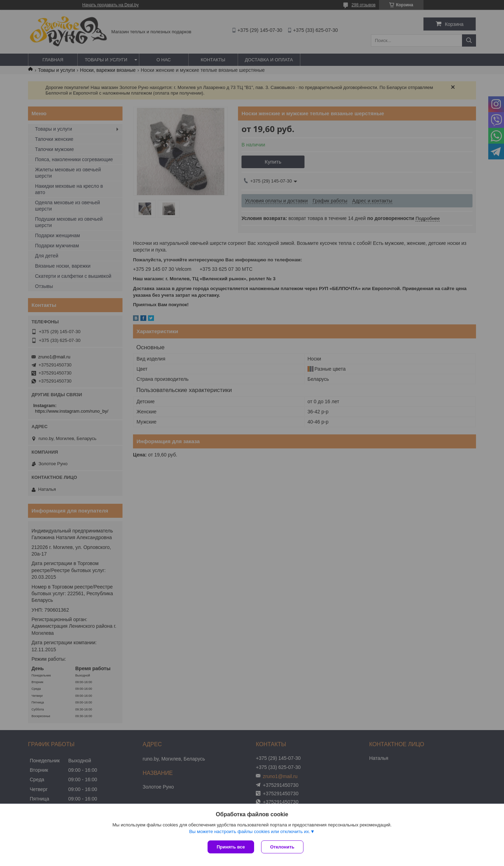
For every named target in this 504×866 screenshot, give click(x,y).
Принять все (231, 847)
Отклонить (282, 847)
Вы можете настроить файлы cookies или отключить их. (250, 831)
